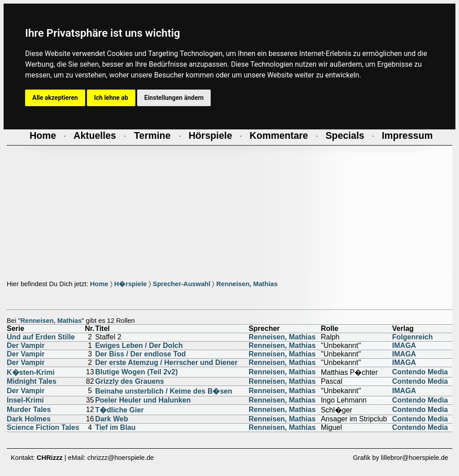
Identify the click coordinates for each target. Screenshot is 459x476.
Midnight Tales (32, 381)
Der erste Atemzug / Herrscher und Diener (166, 362)
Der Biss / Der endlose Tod (140, 354)
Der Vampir (26, 345)
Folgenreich (413, 337)
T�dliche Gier (119, 410)
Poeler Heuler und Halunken (143, 400)
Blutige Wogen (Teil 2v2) (136, 372)
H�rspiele (131, 284)
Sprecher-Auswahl (182, 284)
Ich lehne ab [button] (111, 98)
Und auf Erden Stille (41, 337)
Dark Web (112, 419)
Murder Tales (29, 410)
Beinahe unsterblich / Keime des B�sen (164, 391)
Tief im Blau (115, 427)
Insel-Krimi (25, 400)
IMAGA (404, 345)
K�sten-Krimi (31, 372)
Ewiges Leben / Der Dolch (139, 345)
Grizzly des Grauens (130, 381)
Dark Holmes (29, 419)
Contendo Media (420, 372)
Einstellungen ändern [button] (174, 98)
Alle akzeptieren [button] (55, 98)
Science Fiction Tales (43, 427)
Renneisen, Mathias (247, 284)
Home (99, 284)
